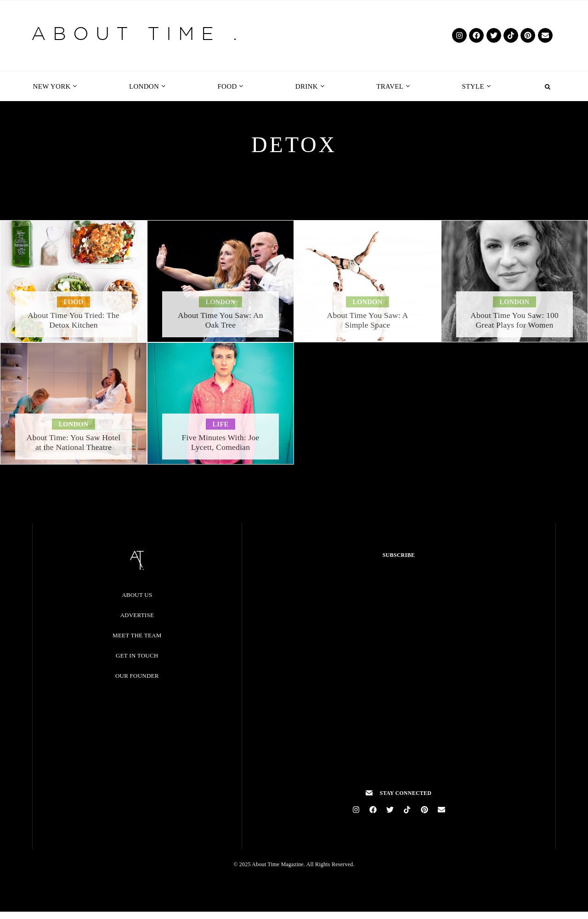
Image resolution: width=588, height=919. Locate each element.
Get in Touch (137, 655)
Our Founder (137, 676)
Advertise (137, 615)
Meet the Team (137, 635)
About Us (137, 595)
